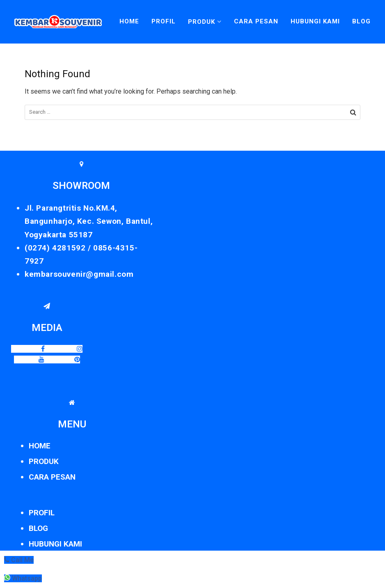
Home (129, 21)
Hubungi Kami (315, 21)
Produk (202, 22)
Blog (361, 21)
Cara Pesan (256, 21)
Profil (164, 21)
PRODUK (44, 461)
